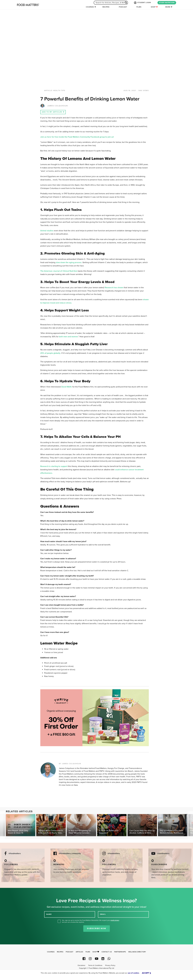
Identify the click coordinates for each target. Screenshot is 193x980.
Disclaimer (81, 965)
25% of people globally (50, 353)
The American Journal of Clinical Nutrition (59, 271)
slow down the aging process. (69, 262)
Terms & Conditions (95, 965)
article (48, 91)
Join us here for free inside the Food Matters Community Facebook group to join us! (77, 137)
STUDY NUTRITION (167, 3)
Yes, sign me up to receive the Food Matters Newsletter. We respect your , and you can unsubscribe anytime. (91, 921)
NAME (49, 914)
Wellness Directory (137, 952)
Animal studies (47, 231)
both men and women (68, 337)
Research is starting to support (54, 466)
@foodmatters (15, 854)
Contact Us (107, 952)
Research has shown (114, 288)
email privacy (115, 920)
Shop (154, 7)
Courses (90, 7)
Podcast (123, 7)
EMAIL (103, 914)
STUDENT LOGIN (142, 3)
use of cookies (133, 973)
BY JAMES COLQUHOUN (70, 764)
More (168, 7)
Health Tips (59, 91)
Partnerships (120, 952)
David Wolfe (67, 387)
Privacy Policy (110, 965)
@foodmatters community (70, 854)
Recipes (106, 7)
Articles (79, 952)
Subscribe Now (97, 928)
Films (139, 7)
